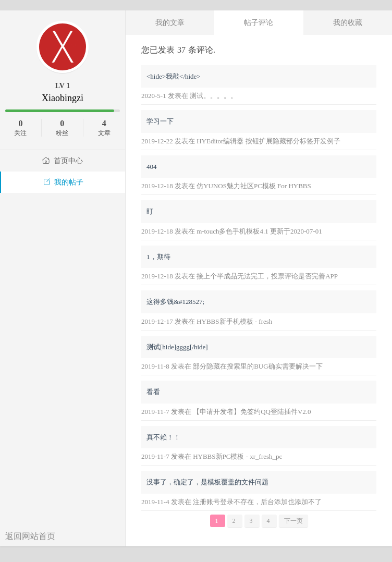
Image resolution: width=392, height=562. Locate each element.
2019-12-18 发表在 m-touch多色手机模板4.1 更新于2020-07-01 (232, 231)
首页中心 (63, 161)
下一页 (293, 521)
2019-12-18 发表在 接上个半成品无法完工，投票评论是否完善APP (240, 276)
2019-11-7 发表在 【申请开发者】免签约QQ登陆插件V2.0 (226, 412)
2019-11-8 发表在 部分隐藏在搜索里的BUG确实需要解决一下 (232, 366)
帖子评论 (259, 22)
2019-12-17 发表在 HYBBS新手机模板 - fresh (207, 321)
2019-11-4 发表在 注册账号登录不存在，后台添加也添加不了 (231, 502)
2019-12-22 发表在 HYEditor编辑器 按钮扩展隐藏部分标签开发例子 (241, 141)
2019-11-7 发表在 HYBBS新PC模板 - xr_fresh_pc (212, 456)
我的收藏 (348, 22)
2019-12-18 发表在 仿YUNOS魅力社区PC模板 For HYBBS (226, 186)
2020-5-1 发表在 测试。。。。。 (189, 96)
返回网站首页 (30, 536)
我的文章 (170, 22)
